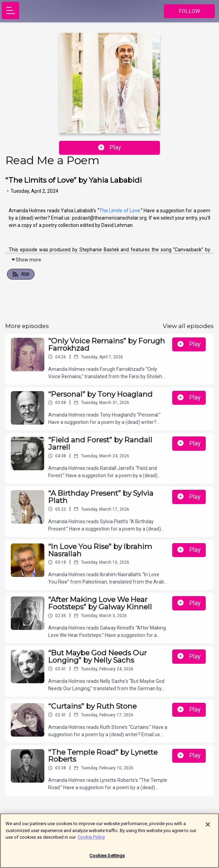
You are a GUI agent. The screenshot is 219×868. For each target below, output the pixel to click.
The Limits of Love (120, 211)
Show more (26, 260)
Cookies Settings (107, 859)
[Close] (208, 828)
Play (110, 147)
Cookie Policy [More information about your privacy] (91, 840)
